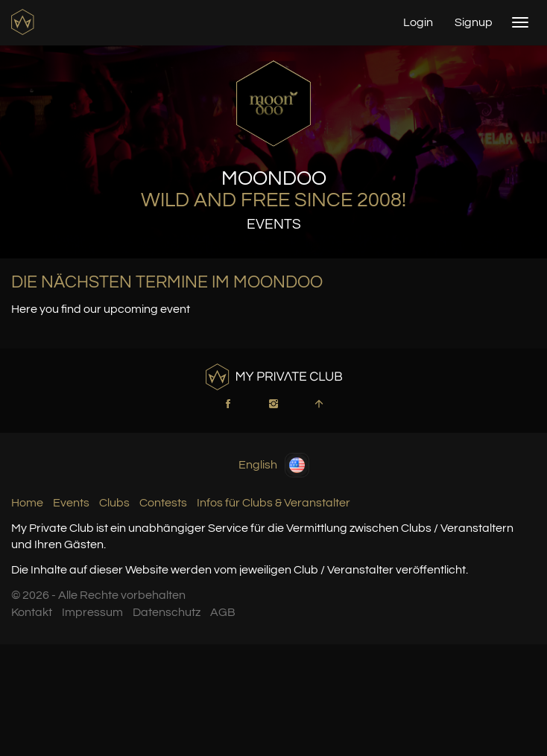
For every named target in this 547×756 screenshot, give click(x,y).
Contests (163, 503)
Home (27, 503)
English (274, 465)
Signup (474, 22)
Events (71, 503)
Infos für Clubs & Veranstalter (273, 503)
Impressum (92, 612)
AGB (223, 612)
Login (418, 22)
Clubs (114, 503)
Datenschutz (167, 612)
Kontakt (32, 612)
